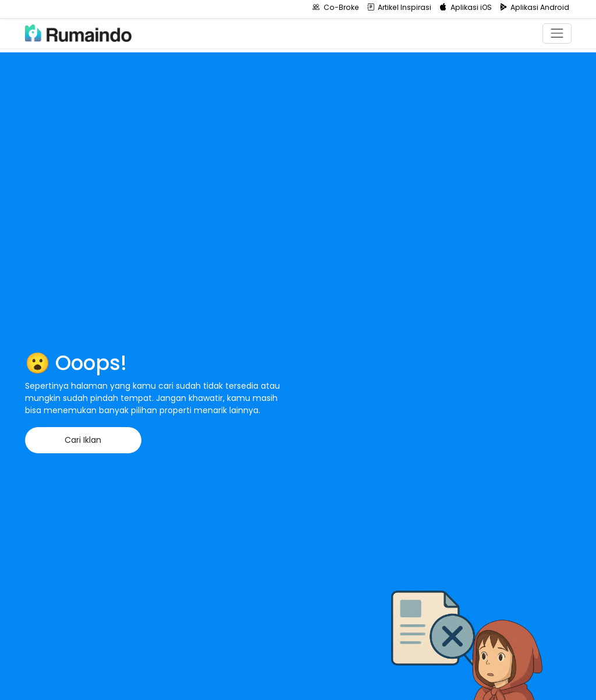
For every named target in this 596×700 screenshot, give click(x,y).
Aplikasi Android (535, 7)
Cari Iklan (83, 440)
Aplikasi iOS (466, 7)
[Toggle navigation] (557, 33)
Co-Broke (336, 7)
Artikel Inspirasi (400, 7)
